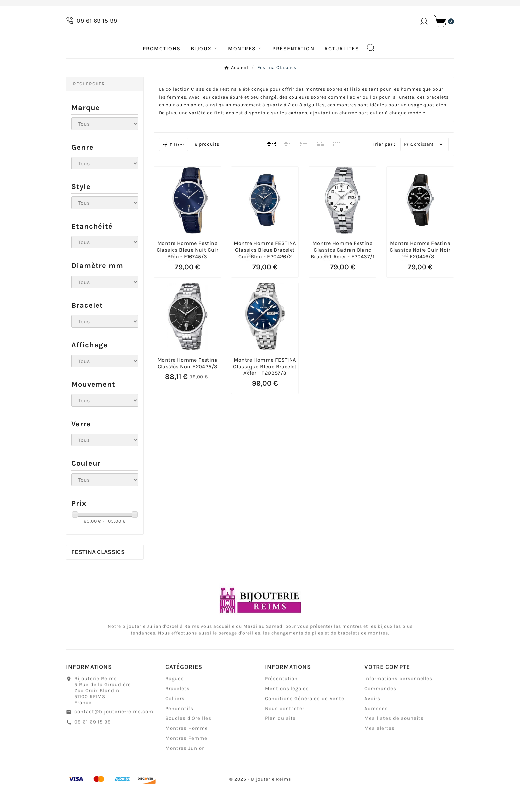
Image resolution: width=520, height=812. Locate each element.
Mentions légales (287, 713)
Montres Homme (187, 753)
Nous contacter (285, 733)
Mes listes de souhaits (394, 743)
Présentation (281, 703)
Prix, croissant (424, 166)
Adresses (376, 733)
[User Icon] (424, 32)
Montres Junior (185, 773)
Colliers (175, 723)
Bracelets (178, 713)
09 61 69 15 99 (93, 747)
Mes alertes (380, 753)
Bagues (175, 703)
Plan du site (280, 743)
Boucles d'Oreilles (188, 743)
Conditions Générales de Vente (305, 723)
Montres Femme (186, 763)
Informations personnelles (398, 703)
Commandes (380, 713)
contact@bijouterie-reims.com (114, 736)
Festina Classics (98, 574)
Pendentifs (179, 733)
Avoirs (372, 723)
